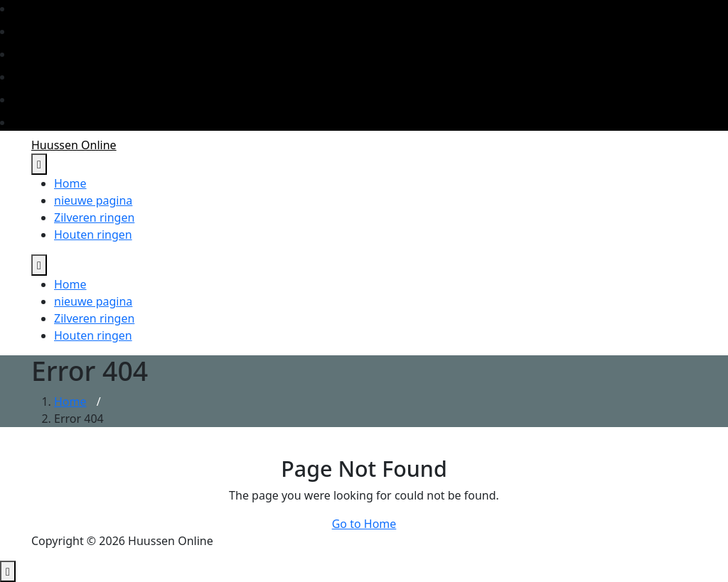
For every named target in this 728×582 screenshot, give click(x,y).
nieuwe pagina (93, 200)
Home (70, 183)
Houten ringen (93, 235)
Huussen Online (74, 145)
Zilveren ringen (94, 217)
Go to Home (364, 524)
